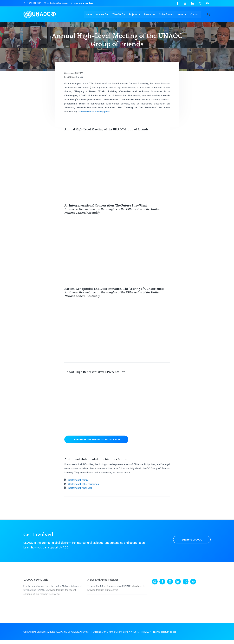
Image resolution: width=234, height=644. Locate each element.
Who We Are (102, 15)
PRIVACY (146, 636)
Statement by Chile (78, 484)
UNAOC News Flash (36, 583)
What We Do (119, 15)
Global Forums (167, 15)
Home (89, 15)
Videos (80, 81)
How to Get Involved (82, 3)
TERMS (157, 636)
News (182, 15)
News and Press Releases (103, 583)
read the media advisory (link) (94, 115)
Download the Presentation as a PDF (96, 443)
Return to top (169, 636)
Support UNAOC (192, 543)
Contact (195, 15)
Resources (150, 15)
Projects (135, 15)
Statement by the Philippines (84, 488)
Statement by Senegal (80, 492)
